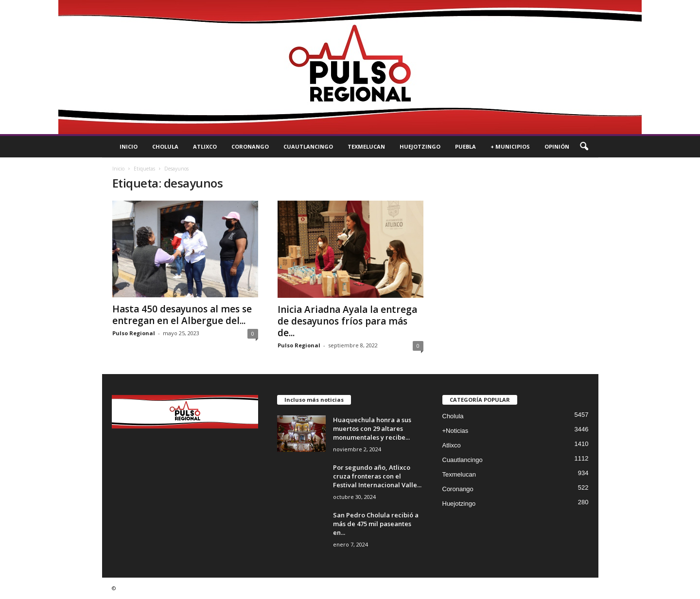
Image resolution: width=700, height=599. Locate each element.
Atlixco (205, 146)
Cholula (165, 146)
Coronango (250, 146)
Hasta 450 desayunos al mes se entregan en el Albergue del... (182, 315)
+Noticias (455, 431)
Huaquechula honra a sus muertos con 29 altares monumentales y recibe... (372, 428)
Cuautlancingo (308, 146)
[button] (584, 147)
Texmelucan (366, 146)
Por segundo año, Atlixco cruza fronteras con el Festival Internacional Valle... (377, 476)
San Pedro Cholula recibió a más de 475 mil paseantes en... (376, 524)
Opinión (557, 146)
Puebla (465, 146)
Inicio (129, 146)
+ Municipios (510, 146)
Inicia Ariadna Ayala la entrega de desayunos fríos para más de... (347, 321)
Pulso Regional (134, 333)
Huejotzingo (420, 146)
